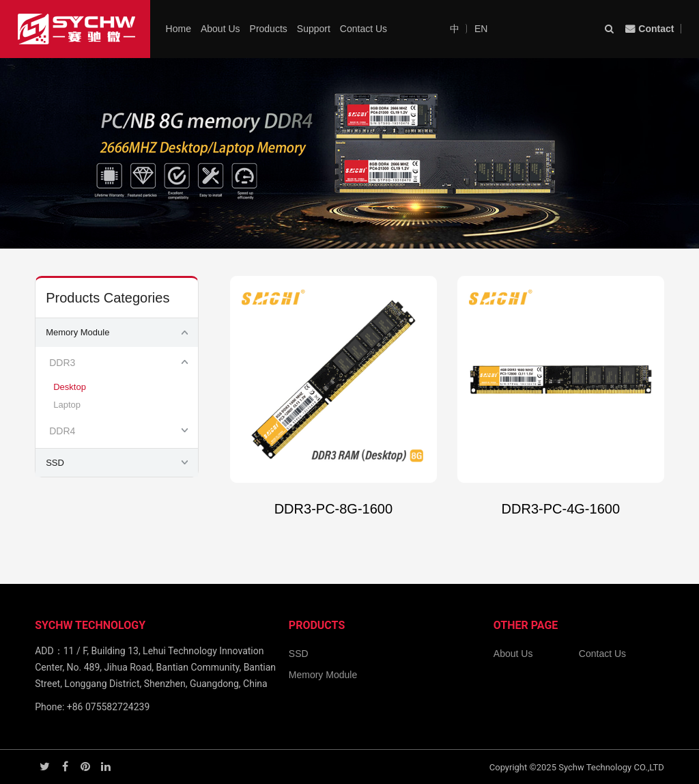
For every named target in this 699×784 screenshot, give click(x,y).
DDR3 (62, 363)
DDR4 (62, 431)
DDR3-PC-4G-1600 (561, 509)
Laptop (67, 405)
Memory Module (77, 332)
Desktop (70, 387)
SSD (55, 463)
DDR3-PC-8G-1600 (333, 509)
